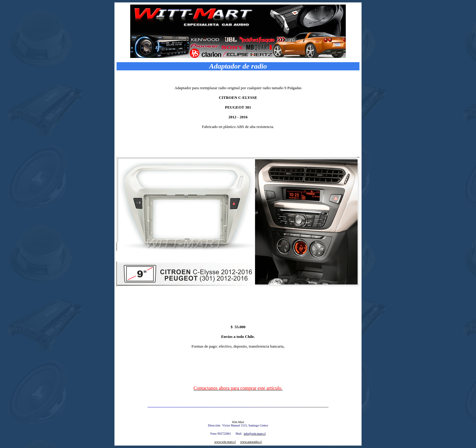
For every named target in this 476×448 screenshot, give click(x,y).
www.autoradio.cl (251, 442)
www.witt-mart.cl (225, 442)
